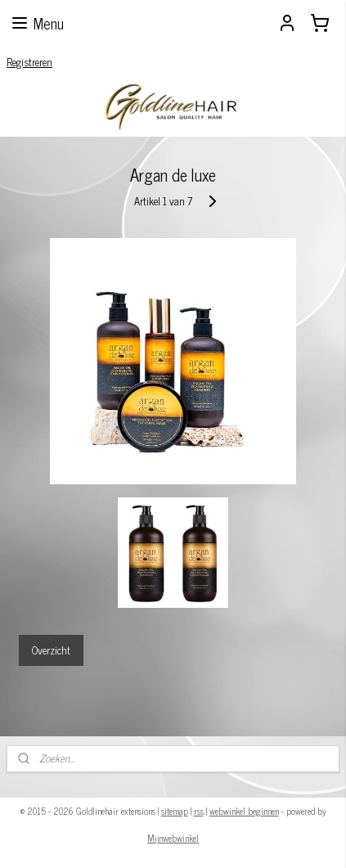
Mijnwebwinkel (173, 838)
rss (199, 811)
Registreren (29, 62)
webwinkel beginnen (244, 811)
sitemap (175, 811)
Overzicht (51, 649)
